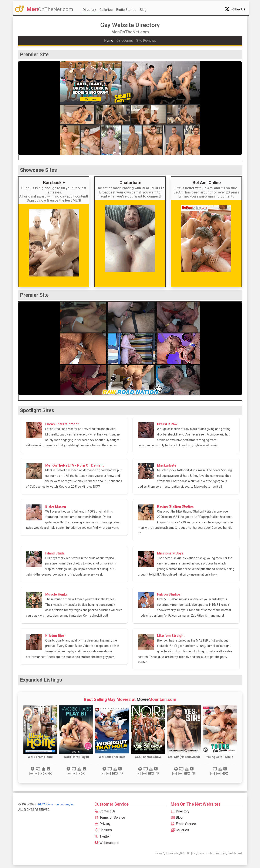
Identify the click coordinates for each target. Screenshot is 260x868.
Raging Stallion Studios (175, 506)
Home (109, 41)
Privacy (102, 824)
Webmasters (107, 843)
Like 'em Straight (171, 636)
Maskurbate (167, 465)
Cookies (103, 830)
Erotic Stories (126, 10)
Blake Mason (56, 506)
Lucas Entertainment (62, 424)
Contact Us (105, 811)
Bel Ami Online (207, 183)
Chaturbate (130, 183)
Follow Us (235, 9)
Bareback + (54, 183)
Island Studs (55, 553)
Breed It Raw (167, 424)
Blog (143, 10)
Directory (89, 10)
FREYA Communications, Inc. (56, 804)
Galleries (106, 10)
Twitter (102, 836)
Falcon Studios (169, 594)
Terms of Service (110, 817)
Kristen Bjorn (56, 636)
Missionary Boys (170, 553)
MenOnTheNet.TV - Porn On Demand (75, 465)
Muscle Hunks (57, 594)
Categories (125, 41)
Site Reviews (146, 41)
